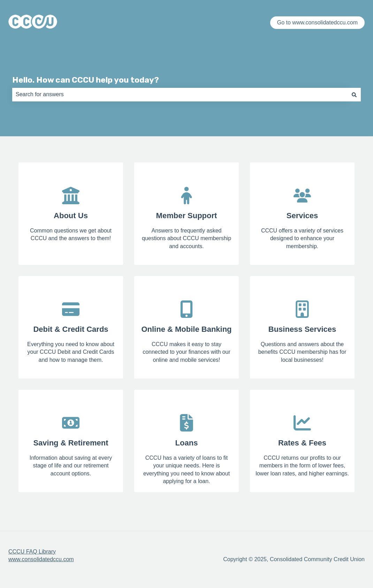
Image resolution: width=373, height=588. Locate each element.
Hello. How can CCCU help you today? (86, 80)
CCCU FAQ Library (32, 552)
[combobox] (180, 94)
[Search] (354, 94)
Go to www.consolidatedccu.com (317, 22)
